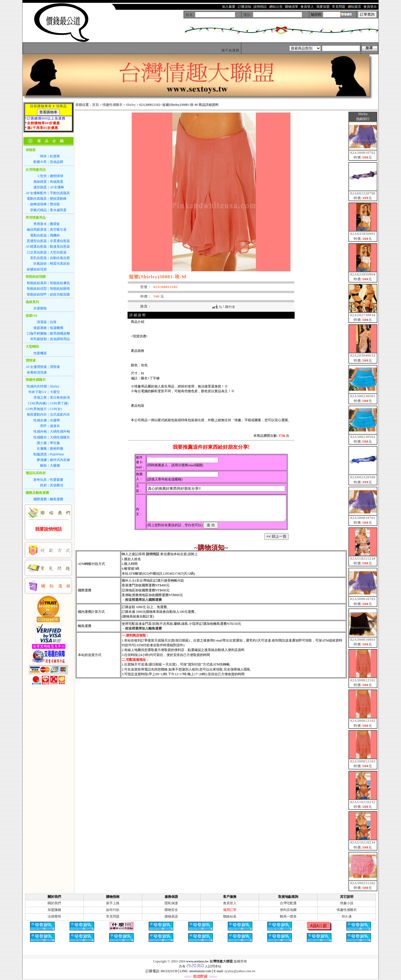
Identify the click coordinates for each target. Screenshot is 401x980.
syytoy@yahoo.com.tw (240, 971)
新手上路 (113, 903)
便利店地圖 (288, 910)
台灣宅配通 (288, 903)
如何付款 (113, 910)
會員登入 (230, 903)
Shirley (131, 105)
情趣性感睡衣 (113, 105)
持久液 (347, 916)
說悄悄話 (153, 559)
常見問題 (113, 916)
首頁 (96, 105)
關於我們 (54, 903)
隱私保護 (171, 903)
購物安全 (171, 910)
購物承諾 (171, 916)
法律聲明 (54, 916)
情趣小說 (347, 903)
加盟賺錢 (54, 910)
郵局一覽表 (288, 916)
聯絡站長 (230, 916)
